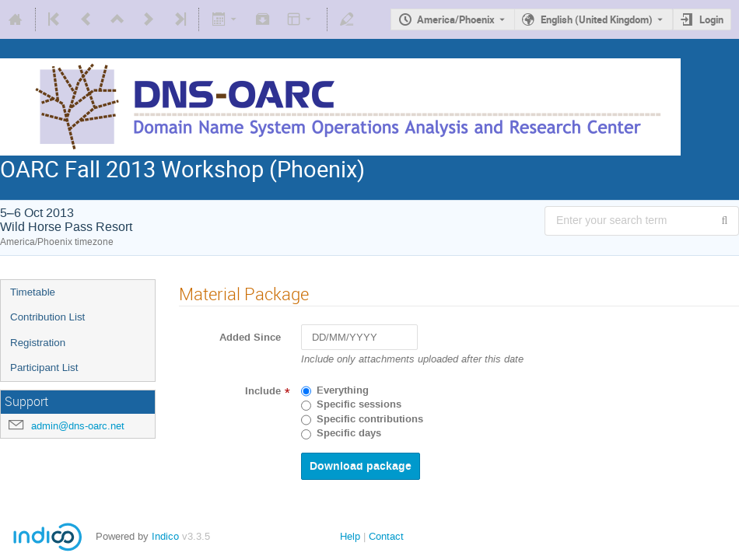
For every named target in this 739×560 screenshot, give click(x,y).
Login (711, 19)
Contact (386, 536)
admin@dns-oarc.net (78, 426)
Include (263, 391)
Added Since (250, 338)
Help (350, 536)
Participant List (44, 367)
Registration (38, 343)
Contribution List (47, 317)
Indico (165, 536)
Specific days (349, 433)
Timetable (33, 292)
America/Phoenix (456, 19)
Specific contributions (370, 419)
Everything (343, 390)
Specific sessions (359, 404)
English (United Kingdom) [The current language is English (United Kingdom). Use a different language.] (597, 19)
